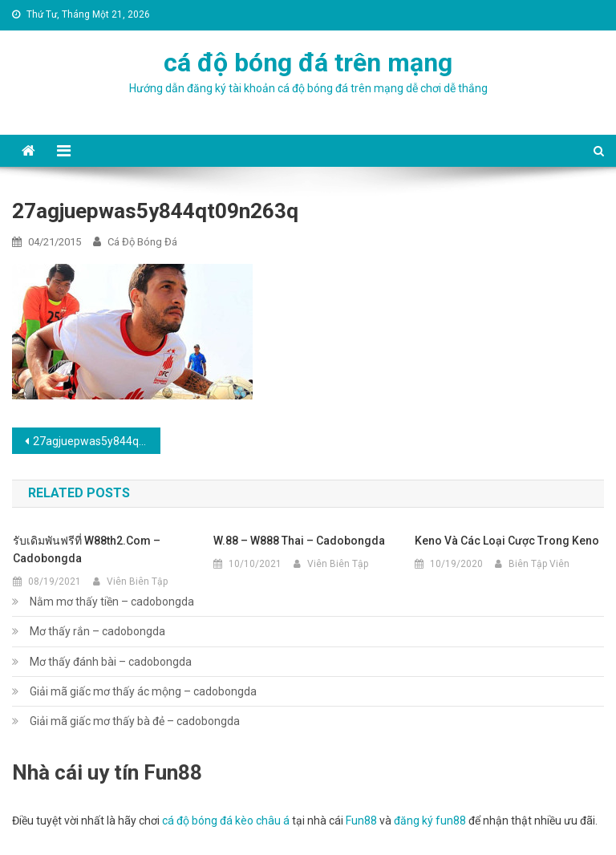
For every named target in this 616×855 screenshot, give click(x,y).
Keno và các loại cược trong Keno (507, 541)
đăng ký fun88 (430, 821)
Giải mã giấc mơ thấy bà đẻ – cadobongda (135, 721)
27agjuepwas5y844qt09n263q (96, 441)
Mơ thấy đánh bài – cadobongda (111, 662)
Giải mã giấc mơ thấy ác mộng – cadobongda (143, 691)
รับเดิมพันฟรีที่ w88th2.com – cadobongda (87, 549)
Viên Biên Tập (137, 581)
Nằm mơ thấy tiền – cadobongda (112, 602)
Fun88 (361, 821)
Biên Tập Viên (539, 564)
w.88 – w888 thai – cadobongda (299, 541)
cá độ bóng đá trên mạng (308, 63)
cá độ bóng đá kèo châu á (226, 821)
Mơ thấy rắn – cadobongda (97, 631)
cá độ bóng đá (142, 242)
